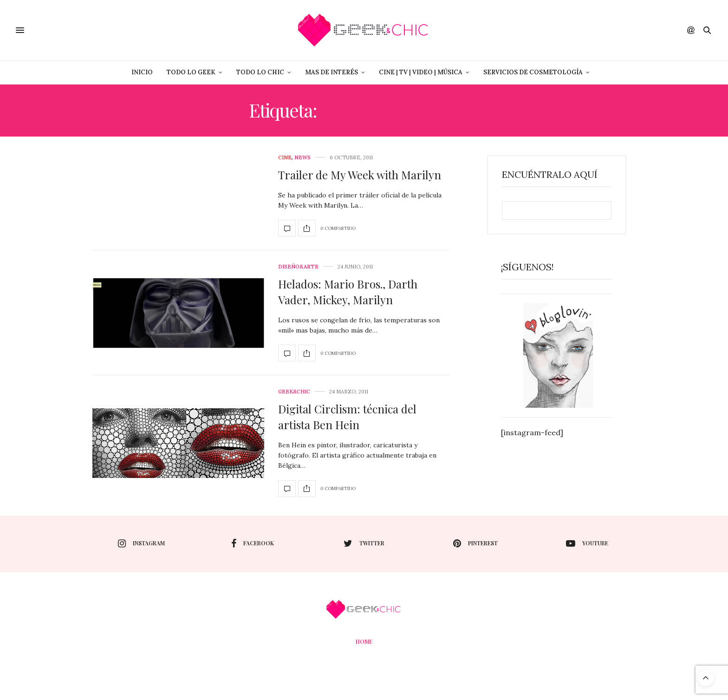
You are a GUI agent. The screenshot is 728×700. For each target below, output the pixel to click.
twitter (364, 543)
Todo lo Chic (260, 72)
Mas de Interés (331, 72)
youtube (587, 543)
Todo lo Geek (191, 72)
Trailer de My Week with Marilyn (360, 175)
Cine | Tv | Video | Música (421, 72)
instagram (141, 543)
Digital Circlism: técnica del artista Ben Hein (347, 417)
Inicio (142, 72)
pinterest (475, 543)
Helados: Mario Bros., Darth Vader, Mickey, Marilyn (348, 292)
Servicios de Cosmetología (533, 72)
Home (364, 641)
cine (285, 158)
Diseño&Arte (298, 267)
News (302, 158)
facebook (253, 543)
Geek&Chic (294, 392)
